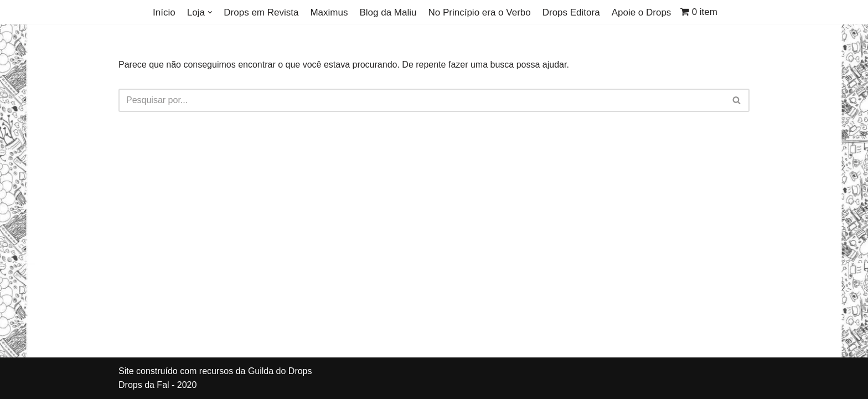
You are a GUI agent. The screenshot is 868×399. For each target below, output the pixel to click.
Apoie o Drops (642, 12)
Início (164, 12)
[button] (210, 12)
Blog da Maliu (388, 12)
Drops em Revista (261, 12)
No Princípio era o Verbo (479, 12)
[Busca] (422, 100)
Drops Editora (571, 12)
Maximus (329, 12)
